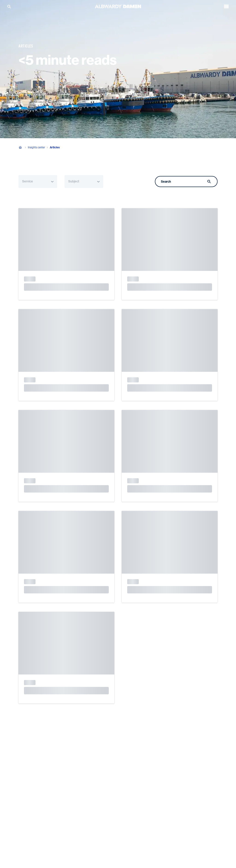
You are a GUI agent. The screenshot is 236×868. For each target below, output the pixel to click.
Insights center (36, 147)
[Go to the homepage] (118, 6)
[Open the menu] (226, 6)
